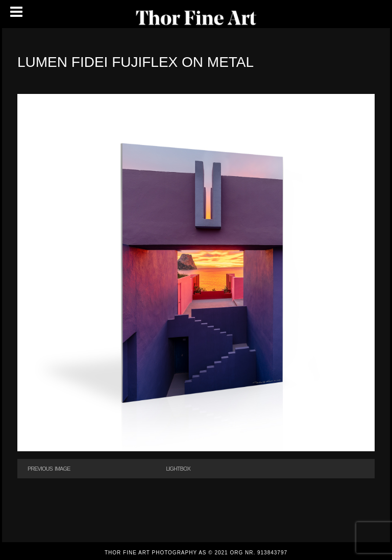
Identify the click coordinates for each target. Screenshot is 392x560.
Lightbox (178, 469)
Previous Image (49, 469)
